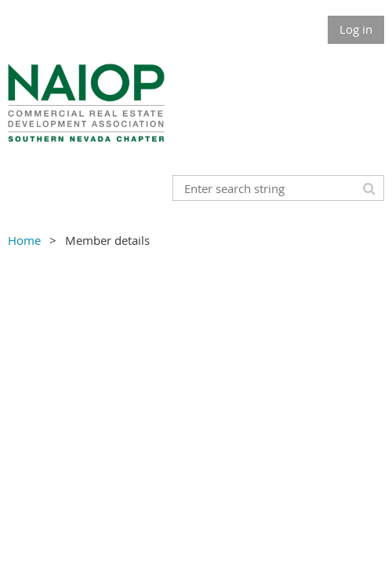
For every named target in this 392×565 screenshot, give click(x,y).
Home (24, 240)
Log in (356, 29)
